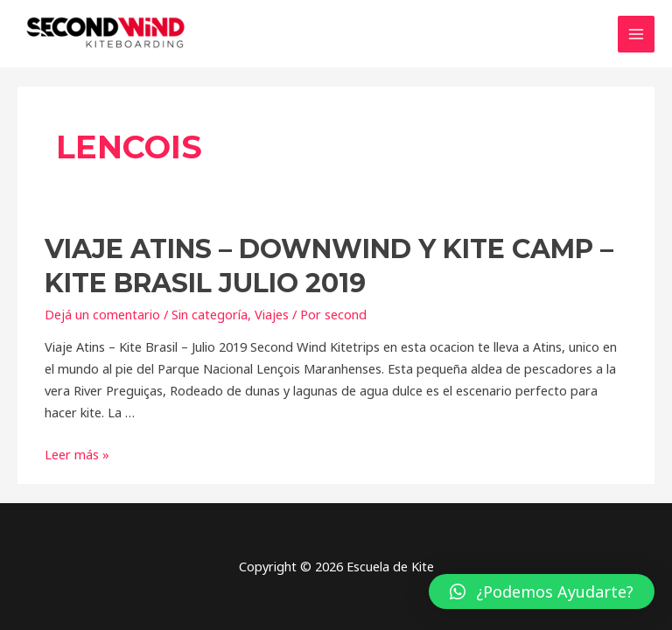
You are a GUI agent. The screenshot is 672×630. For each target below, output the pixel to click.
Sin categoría (210, 314)
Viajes (272, 314)
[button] (542, 591)
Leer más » (77, 454)
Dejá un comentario (102, 314)
